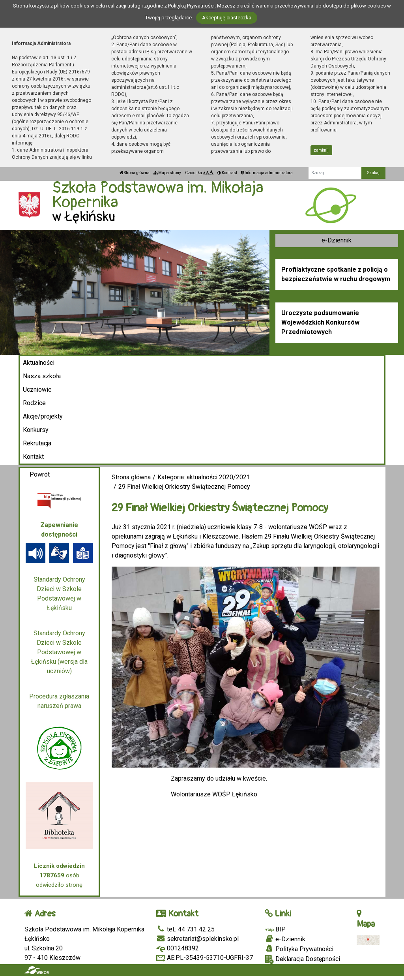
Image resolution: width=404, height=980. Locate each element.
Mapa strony (167, 173)
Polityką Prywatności (191, 6)
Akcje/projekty (43, 416)
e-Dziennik (337, 240)
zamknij (321, 150)
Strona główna (135, 173)
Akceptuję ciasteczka (227, 18)
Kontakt (33, 457)
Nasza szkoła (42, 376)
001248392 (178, 948)
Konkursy (36, 430)
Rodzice (34, 403)
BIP (275, 929)
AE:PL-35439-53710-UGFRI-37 (205, 958)
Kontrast (227, 173)
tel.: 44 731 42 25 (185, 929)
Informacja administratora (267, 173)
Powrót (40, 474)
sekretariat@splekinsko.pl (197, 939)
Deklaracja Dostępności (302, 959)
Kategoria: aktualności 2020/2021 (204, 477)
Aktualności (39, 363)
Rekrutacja (37, 443)
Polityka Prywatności (299, 949)
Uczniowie (37, 390)
